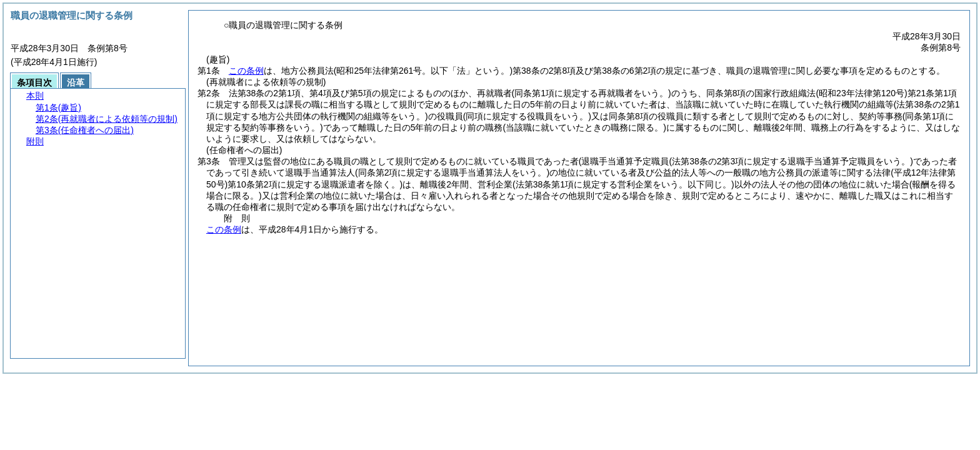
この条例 (246, 71)
